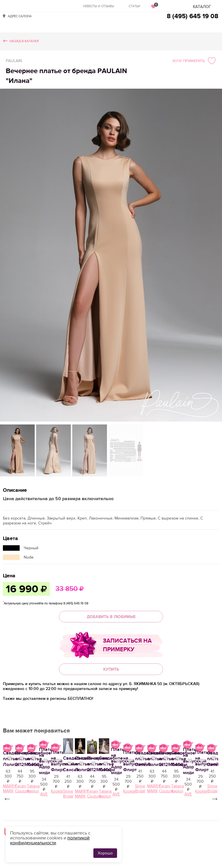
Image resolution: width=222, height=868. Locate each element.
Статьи (134, 6)
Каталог (202, 7)
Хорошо (105, 853)
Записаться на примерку (127, 645)
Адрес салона (20, 16)
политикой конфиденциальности (50, 840)
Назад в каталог (24, 41)
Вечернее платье (166, 851)
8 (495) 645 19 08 (193, 16)
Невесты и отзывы (99, 6)
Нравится (142, 850)
